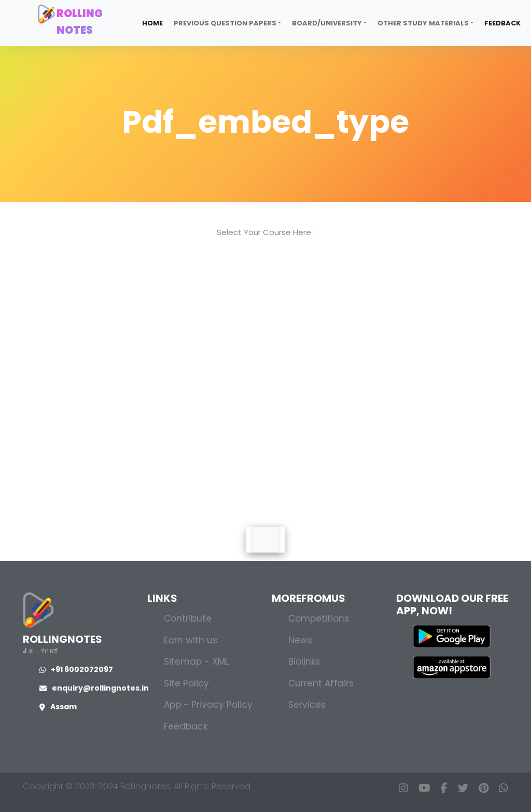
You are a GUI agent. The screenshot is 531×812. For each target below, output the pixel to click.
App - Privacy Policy (208, 705)
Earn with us (191, 640)
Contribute (188, 618)
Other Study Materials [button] (423, 23)
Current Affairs (321, 683)
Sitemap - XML (196, 662)
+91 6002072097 (76, 669)
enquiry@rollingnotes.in (94, 688)
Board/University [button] (327, 23)
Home (152, 23)
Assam (58, 707)
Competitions (319, 618)
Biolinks (304, 662)
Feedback (502, 23)
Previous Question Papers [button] (225, 23)
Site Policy (186, 683)
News (300, 640)
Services (307, 705)
